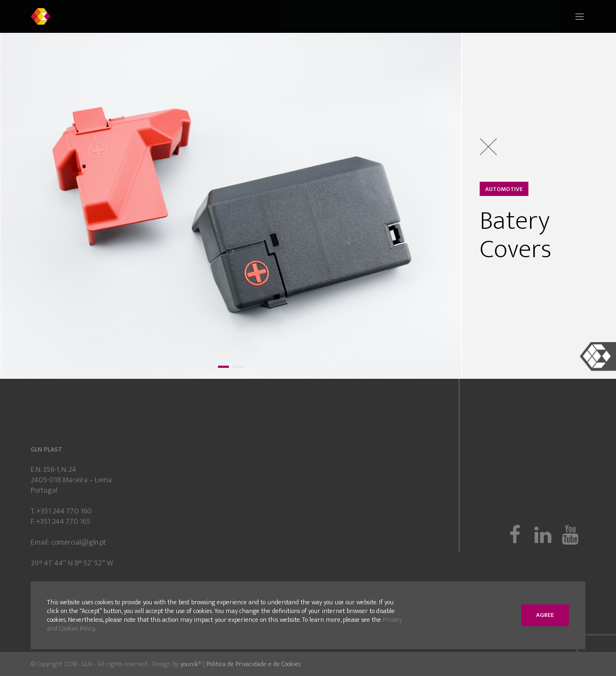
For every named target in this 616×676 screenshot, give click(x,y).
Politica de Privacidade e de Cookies (254, 664)
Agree (545, 615)
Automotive (504, 189)
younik (189, 664)
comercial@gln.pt (79, 542)
